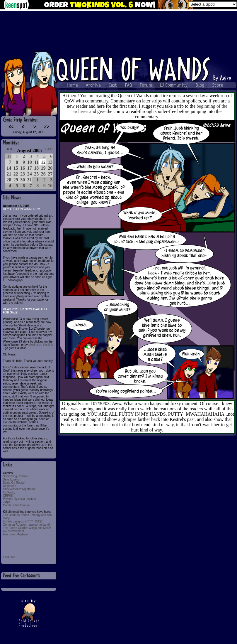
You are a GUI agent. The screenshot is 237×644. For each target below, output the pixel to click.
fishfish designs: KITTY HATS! (23, 521)
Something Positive (16, 476)
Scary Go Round (14, 483)
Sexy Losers (11, 479)
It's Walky (9, 492)
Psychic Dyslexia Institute (19, 499)
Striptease (10, 486)
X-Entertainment (13, 531)
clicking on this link (41, 345)
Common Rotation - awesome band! (26, 525)
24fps (6, 502)
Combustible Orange (16, 505)
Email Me (9, 557)
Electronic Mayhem (15, 534)
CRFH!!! (8, 496)
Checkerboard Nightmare (19, 489)
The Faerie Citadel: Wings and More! (27, 528)
